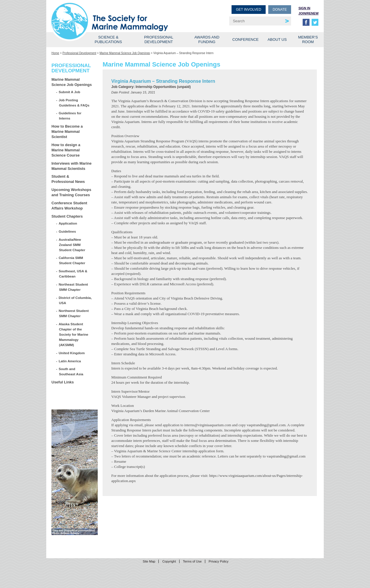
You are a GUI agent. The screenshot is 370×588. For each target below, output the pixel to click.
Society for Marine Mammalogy (119, 14)
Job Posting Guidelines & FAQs (74, 103)
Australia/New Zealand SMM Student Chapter (72, 245)
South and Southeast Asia (71, 371)
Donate (280, 10)
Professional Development (159, 39)
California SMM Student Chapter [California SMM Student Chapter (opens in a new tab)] (72, 260)
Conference (246, 39)
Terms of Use (192, 561)
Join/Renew (308, 13)
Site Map (149, 561)
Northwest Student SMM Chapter (74, 313)
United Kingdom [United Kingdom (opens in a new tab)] (72, 353)
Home (55, 53)
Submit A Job (70, 92)
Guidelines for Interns (70, 116)
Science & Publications (108, 39)
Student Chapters (67, 216)
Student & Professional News (68, 179)
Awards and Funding (207, 39)
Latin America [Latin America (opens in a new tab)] (70, 361)
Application (68, 223)
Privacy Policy (219, 561)
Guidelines (67, 231)
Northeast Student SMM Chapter (73, 287)
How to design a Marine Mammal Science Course (66, 150)
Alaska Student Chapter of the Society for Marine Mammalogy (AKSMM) (74, 334)
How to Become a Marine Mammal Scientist (67, 132)
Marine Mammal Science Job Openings (125, 53)
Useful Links (63, 382)
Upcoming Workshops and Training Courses (71, 192)
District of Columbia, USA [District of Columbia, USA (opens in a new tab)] (75, 300)
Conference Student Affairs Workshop (69, 206)
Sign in (304, 8)
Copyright (169, 561)
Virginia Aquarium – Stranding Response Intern (163, 81)
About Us (277, 39)
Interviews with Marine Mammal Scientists (72, 166)
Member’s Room (308, 39)
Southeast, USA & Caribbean (73, 274)
